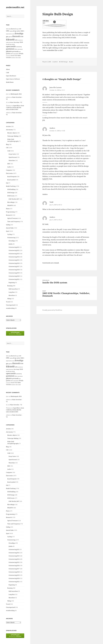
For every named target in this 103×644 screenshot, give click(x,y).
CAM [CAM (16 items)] (20, 29)
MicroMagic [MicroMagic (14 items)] (16, 42)
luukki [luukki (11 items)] (7, 42)
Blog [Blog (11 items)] (17, 29)
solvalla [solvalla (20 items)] (21, 54)
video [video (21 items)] (19, 56)
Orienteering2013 (14, 254)
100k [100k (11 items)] (9, 29)
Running (10, 286)
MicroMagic (11, 202)
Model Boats (10, 82)
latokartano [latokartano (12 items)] (20, 40)
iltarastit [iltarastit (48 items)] (16, 36)
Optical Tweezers (13, 218)
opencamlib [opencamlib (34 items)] (11, 46)
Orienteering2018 (14, 270)
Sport (8, 231)
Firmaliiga (12, 241)
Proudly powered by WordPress (52, 310)
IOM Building (11, 189)
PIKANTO (10, 205)
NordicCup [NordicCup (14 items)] (9, 44)
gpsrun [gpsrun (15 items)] (10, 37)
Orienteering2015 (14, 260)
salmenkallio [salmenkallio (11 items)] (16, 54)
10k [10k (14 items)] (7, 29)
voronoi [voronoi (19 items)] (8, 57)
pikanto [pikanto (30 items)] (9, 51)
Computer (9, 170)
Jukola (11, 244)
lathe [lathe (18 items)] (16, 40)
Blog (7, 144)
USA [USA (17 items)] (16, 56)
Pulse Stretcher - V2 (16, 102)
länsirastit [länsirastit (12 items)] (11, 42)
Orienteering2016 (14, 263)
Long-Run (12, 292)
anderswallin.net (15, 7)
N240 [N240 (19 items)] (21, 42)
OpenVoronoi (13, 157)
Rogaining (12, 283)
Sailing (8, 225)
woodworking (10, 308)
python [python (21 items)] (8, 54)
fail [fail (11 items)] (12, 34)
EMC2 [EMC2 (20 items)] (22, 31)
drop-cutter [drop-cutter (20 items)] (17, 31)
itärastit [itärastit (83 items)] (10, 40)
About (8, 69)
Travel (8, 302)
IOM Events (11, 196)
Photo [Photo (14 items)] (16, 49)
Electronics (9, 173)
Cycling (10, 234)
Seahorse (69, 174)
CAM (7, 73)
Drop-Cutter (12, 154)
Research (9, 215)
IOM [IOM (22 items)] (22, 36)
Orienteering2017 (14, 266)
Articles (8, 126)
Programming (10, 212)
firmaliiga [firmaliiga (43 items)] (19, 33)
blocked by (15, 333)
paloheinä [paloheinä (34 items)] (10, 49)
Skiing (9, 299)
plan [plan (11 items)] (20, 52)
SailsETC (46, 179)
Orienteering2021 (14, 279)
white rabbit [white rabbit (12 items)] (18, 58)
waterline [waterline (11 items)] (13, 58)
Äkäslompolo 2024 (16, 94)
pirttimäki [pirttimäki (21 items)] (15, 51)
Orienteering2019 (14, 273)
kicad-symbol (11, 180)
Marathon (12, 295)
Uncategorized (11, 305)
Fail (7, 183)
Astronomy (9, 130)
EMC (9, 164)
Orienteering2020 (14, 276)
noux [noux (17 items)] (13, 44)
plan (72, 62)
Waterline (12, 160)
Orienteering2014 (14, 257)
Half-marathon (13, 289)
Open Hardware (11, 76)
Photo (8, 209)
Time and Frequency (14, 222)
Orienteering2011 (14, 247)
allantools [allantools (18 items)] (13, 29)
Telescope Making (13, 136)
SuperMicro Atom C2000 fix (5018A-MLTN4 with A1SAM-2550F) (15, 108)
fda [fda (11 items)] (14, 34)
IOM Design (11, 193)
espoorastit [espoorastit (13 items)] (9, 34)
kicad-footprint (12, 177)
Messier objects (12, 133)
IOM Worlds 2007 (14, 199)
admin (56, 62)
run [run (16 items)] (12, 54)
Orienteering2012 (14, 250)
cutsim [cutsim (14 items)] (11, 31)
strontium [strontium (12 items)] (8, 56)
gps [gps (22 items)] (7, 36)
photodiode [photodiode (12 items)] (20, 49)
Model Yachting (11, 186)
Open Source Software (13, 79)
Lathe (9, 167)
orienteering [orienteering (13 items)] (19, 47)
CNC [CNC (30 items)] (8, 31)
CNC (7, 148)
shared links (10, 228)
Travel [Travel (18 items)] (12, 56)
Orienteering (11, 238)
